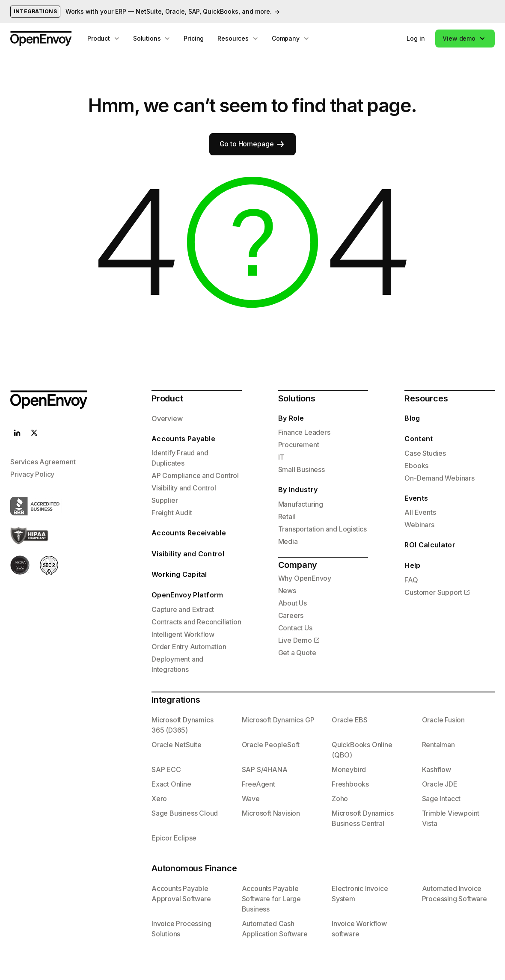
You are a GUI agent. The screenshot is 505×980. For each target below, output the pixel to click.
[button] (465, 39)
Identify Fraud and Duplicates (180, 458)
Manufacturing (301, 504)
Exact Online (171, 784)
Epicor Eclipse (174, 838)
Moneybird (349, 769)
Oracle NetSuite (177, 745)
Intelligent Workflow (183, 634)
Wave (251, 799)
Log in (416, 38)
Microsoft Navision (271, 813)
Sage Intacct (441, 799)
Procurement (299, 445)
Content (419, 439)
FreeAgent (258, 784)
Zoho (340, 799)
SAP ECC (166, 769)
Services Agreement (43, 462)
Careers (291, 615)
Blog (412, 418)
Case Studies (425, 453)
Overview (167, 419)
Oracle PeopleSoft (271, 745)
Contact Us (295, 628)
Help (412, 565)
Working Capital (179, 574)
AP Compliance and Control (195, 475)
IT (281, 457)
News (287, 591)
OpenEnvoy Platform (187, 595)
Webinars (419, 525)
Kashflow (437, 769)
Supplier (165, 500)
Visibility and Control (184, 488)
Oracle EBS (350, 720)
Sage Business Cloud (185, 813)
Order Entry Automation (189, 647)
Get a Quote (297, 653)
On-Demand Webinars (439, 478)
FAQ (411, 580)
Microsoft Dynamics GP (278, 720)
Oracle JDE (440, 784)
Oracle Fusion (443, 720)
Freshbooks (350, 784)
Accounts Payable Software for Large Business (271, 899)
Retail (287, 517)
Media (288, 541)
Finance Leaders (304, 432)
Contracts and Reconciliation (196, 622)
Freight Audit (172, 513)
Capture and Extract (183, 609)
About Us (293, 603)
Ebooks (416, 466)
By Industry (298, 490)
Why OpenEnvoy (305, 578)
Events (416, 498)
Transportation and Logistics (322, 529)
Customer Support (433, 592)
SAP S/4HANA (265, 769)
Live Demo (295, 640)
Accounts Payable (183, 439)
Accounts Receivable (189, 533)
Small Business (302, 469)
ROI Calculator (430, 545)
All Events (420, 512)
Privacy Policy (32, 474)
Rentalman (438, 745)
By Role (291, 418)
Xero (159, 799)
